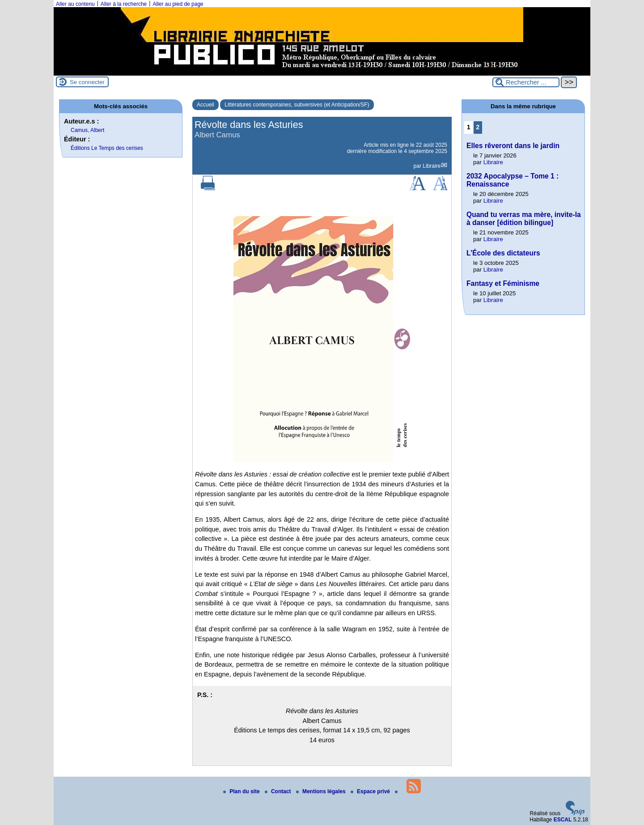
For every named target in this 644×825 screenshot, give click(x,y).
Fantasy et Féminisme (503, 283)
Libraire (432, 166)
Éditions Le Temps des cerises (107, 148)
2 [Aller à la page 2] (478, 127)
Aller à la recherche (124, 4)
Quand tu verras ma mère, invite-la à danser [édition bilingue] (524, 219)
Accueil (205, 105)
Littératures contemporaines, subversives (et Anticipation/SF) (297, 105)
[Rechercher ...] (526, 82)
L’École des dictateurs (503, 253)
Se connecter (87, 82)
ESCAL (563, 820)
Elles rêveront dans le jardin (513, 146)
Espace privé (371, 791)
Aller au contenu (75, 4)
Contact (279, 791)
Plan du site (242, 791)
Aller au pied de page (178, 4)
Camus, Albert (87, 130)
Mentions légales (322, 791)
